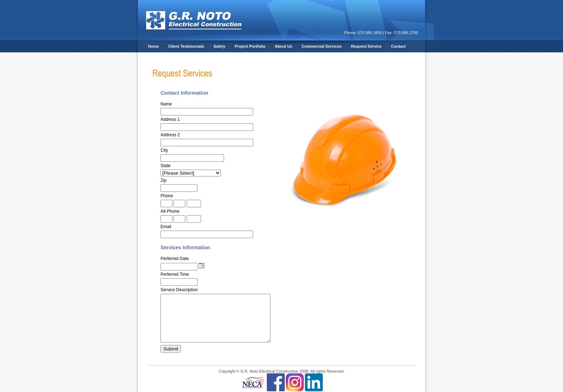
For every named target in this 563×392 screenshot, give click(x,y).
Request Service (366, 46)
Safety (220, 46)
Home (153, 46)
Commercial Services (322, 46)
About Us (283, 46)
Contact (398, 46)
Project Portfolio (250, 46)
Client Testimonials (186, 46)
